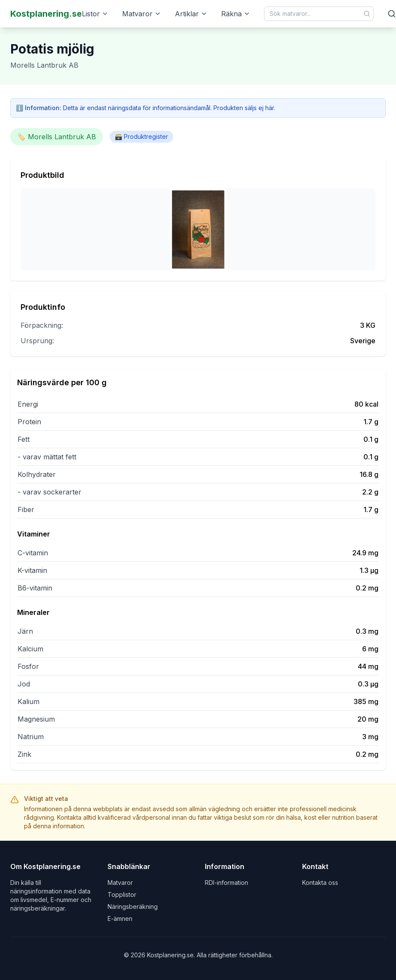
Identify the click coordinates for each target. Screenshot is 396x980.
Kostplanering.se (46, 14)
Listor (95, 14)
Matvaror (142, 14)
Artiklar (191, 14)
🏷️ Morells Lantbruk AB (57, 137)
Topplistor (122, 895)
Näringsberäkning (133, 907)
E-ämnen (120, 919)
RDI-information (226, 883)
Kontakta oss (320, 883)
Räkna (236, 14)
